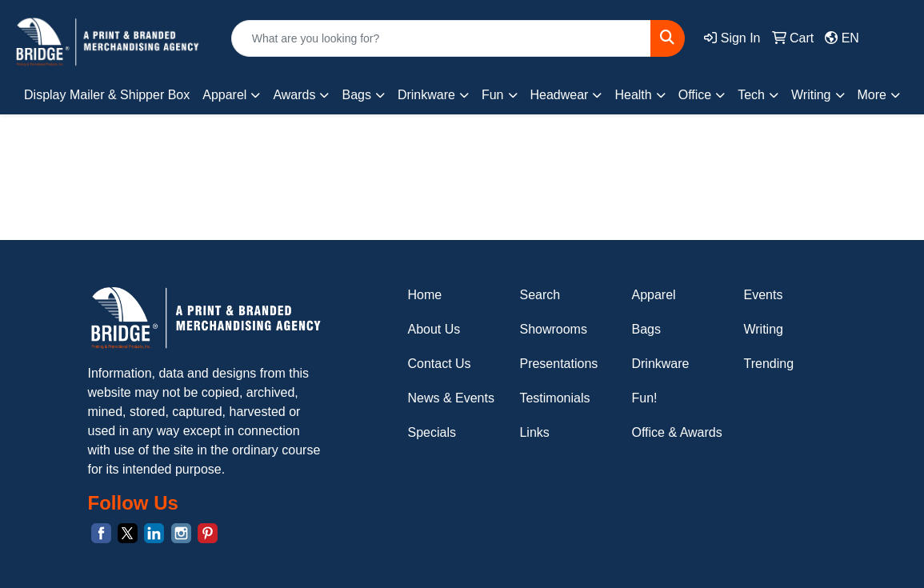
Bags (646, 329)
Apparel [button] (224, 95)
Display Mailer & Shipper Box (107, 95)
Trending (768, 364)
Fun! (644, 398)
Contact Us (439, 364)
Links (534, 432)
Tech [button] (751, 95)
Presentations (558, 364)
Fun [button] (493, 95)
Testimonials (554, 398)
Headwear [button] (560, 95)
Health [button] (633, 95)
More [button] (872, 95)
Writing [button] (811, 95)
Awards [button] (294, 95)
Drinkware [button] (426, 95)
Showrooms (553, 329)
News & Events (450, 398)
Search (540, 295)
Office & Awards (676, 432)
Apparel (653, 295)
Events (763, 295)
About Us (434, 329)
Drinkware (660, 364)
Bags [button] (356, 95)
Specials (431, 432)
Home (424, 295)
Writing (763, 329)
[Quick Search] (442, 38)
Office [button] (695, 95)
